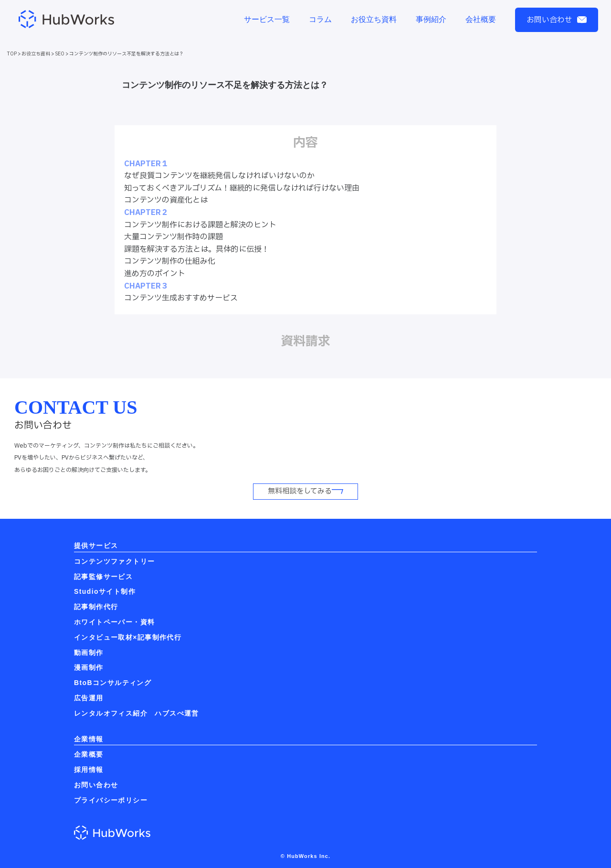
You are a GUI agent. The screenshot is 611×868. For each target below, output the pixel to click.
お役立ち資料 (374, 19)
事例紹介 (431, 19)
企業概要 (89, 754)
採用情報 (89, 770)
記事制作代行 (96, 607)
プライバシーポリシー (111, 800)
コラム (320, 19)
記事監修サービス (103, 577)
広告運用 (89, 698)
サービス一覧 (267, 19)
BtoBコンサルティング (113, 683)
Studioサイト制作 (105, 591)
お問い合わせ (557, 20)
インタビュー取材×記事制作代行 (128, 637)
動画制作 (89, 653)
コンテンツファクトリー (114, 561)
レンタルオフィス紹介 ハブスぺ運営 (137, 713)
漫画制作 (89, 667)
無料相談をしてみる (305, 491)
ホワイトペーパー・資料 (114, 622)
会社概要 (481, 19)
